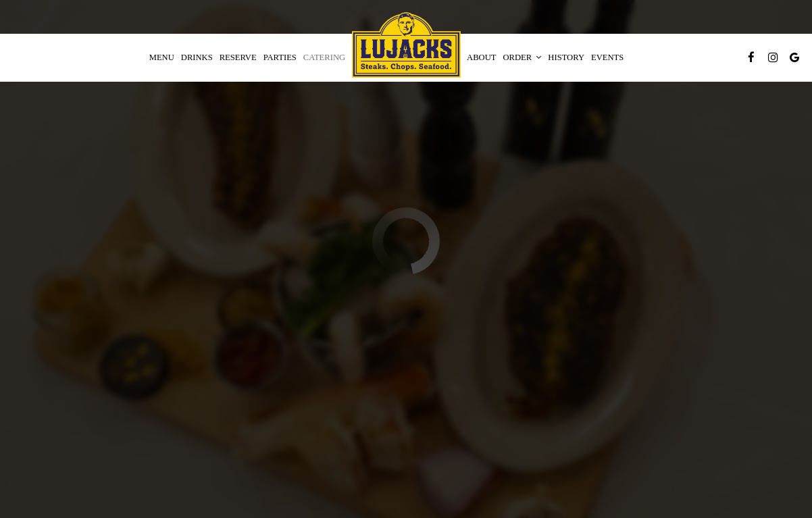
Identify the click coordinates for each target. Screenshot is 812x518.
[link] (406, 45)
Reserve (238, 57)
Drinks (197, 57)
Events (607, 57)
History (566, 57)
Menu (162, 57)
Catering (324, 57)
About (481, 57)
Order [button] (523, 57)
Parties (280, 57)
